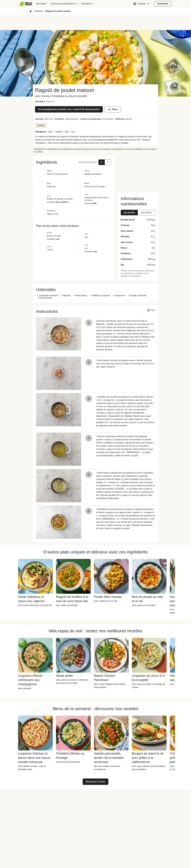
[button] (142, 4)
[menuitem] (27, 4)
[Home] (31, 11)
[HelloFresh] (26, 4)
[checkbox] (36, 102)
